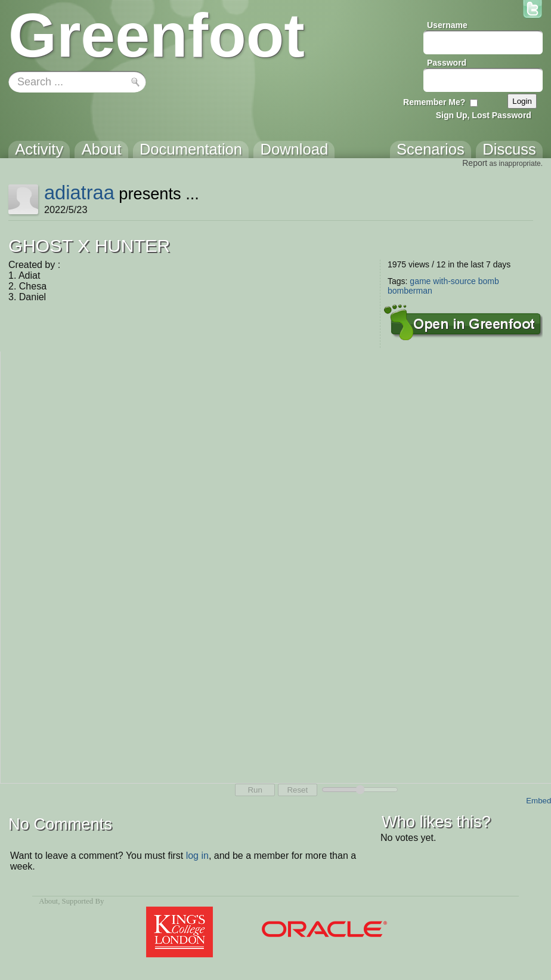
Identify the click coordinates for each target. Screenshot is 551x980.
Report (475, 163)
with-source (454, 281)
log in (197, 856)
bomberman (410, 291)
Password (447, 63)
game (420, 281)
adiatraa (79, 192)
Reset (297, 790)
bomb (489, 281)
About (48, 901)
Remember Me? (434, 102)
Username (447, 25)
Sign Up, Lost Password (484, 115)
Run (255, 790)
